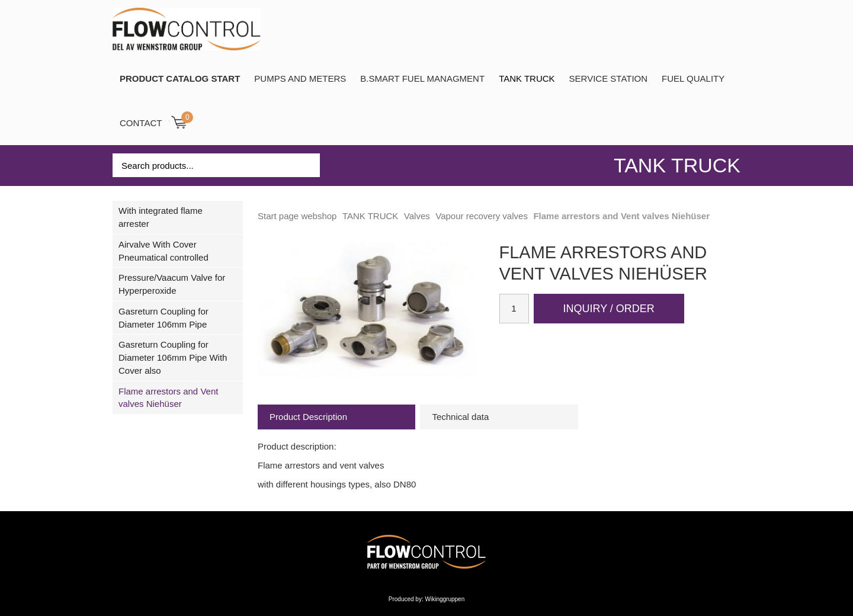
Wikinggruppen (445, 599)
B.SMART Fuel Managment (422, 78)
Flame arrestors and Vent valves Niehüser (168, 398)
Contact (141, 123)
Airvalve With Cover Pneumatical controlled (163, 251)
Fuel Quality (693, 78)
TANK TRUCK (527, 78)
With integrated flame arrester (161, 217)
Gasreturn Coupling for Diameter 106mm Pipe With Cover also (173, 357)
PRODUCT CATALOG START (180, 78)
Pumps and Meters (300, 78)
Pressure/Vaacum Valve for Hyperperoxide (172, 284)
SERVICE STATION (609, 78)
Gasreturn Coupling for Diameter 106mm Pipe (163, 318)
